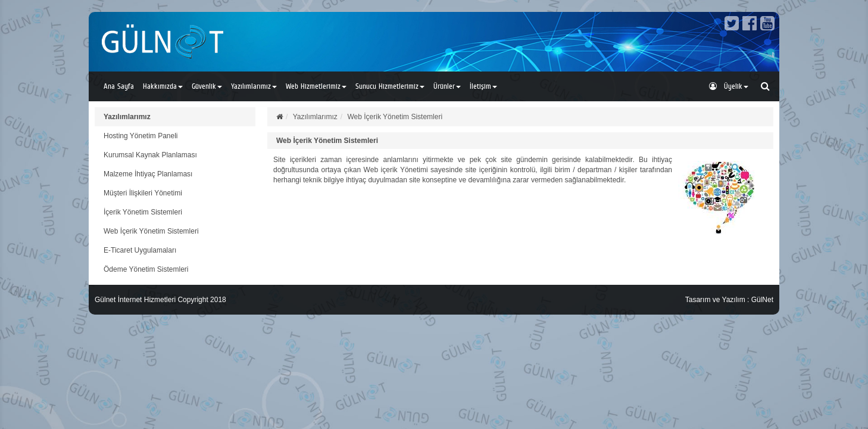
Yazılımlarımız (127, 117)
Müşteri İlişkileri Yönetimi (143, 193)
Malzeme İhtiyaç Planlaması (148, 174)
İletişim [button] (483, 86)
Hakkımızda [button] (163, 86)
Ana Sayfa (119, 86)
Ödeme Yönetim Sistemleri (146, 269)
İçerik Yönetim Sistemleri (143, 212)
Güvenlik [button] (207, 86)
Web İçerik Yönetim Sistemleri (151, 231)
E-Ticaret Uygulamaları (140, 250)
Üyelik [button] (729, 86)
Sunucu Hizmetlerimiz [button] (390, 86)
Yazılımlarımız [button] (254, 86)
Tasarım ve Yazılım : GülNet (729, 300)
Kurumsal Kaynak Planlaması (150, 155)
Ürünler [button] (447, 86)
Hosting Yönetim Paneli (141, 136)
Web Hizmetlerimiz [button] (316, 86)
